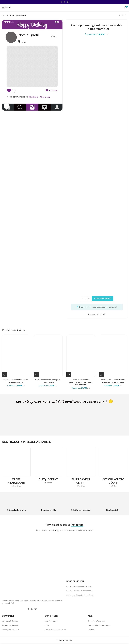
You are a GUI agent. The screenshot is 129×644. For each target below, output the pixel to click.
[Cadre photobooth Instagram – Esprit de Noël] (48, 356)
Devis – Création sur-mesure (99, 625)
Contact (91, 630)
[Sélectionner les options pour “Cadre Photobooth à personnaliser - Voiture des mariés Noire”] (69, 375)
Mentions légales (52, 621)
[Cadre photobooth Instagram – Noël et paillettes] (16, 356)
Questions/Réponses (96, 621)
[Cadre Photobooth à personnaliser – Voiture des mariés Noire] (81, 356)
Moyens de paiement (10, 625)
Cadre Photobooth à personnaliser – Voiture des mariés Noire (81, 382)
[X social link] (64, 2)
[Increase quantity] (89, 298)
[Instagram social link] (32, 609)
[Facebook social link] (61, 2)
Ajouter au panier (102, 298)
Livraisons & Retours (10, 621)
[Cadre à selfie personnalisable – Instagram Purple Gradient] (113, 356)
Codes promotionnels (10, 630)
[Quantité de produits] (85, 298)
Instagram (58, 530)
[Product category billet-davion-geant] (81, 468)
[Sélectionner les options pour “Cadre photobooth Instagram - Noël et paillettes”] (4, 375)
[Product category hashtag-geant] (113, 468)
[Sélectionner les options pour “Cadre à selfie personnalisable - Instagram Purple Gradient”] (101, 375)
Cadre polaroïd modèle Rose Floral (80, 595)
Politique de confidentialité (55, 630)
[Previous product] (120, 16)
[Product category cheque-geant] (48, 466)
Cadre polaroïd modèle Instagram (79, 586)
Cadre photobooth (18, 15)
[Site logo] (64, 7)
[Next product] (126, 16)
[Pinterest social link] (68, 2)
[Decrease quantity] (82, 298)
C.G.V (47, 625)
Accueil (5, 15)
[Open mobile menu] (6, 8)
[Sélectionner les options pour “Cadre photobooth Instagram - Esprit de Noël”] (37, 375)
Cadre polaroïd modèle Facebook (79, 591)
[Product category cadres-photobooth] (16, 468)
